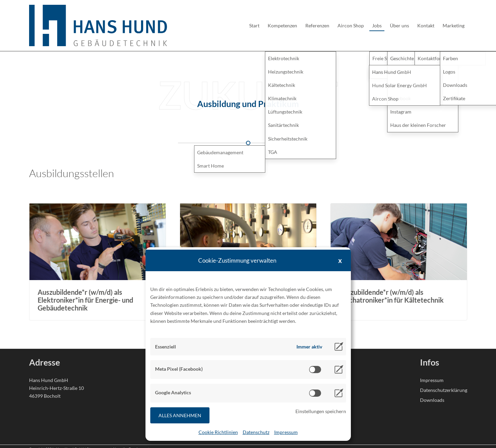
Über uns (399, 25)
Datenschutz (256, 432)
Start (254, 25)
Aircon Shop (351, 25)
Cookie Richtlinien (218, 432)
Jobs (377, 25)
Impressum (286, 432)
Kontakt (426, 25)
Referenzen (317, 25)
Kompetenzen (282, 25)
